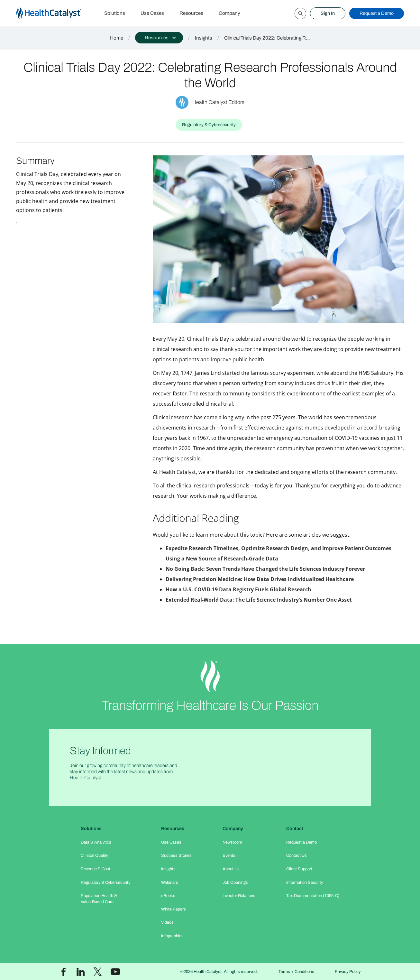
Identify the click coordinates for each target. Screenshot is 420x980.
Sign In (328, 13)
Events (229, 855)
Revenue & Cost (96, 869)
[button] (159, 38)
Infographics (172, 936)
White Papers (173, 909)
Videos (167, 922)
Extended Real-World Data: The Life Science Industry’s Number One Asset (259, 600)
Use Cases (152, 13)
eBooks (168, 896)
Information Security (305, 883)
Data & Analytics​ (96, 842)
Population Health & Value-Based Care (99, 899)
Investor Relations (239, 896)
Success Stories (176, 855)
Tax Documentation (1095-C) (313, 896)
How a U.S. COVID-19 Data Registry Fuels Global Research (238, 589)
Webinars (170, 883)
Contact (295, 828)
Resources (191, 13)
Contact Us (297, 855)
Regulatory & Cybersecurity (105, 883)
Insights (204, 38)
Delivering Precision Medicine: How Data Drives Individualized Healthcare (260, 579)
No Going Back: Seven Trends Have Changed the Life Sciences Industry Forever (265, 569)
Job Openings (235, 883)
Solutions (115, 13)
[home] (56, 13)
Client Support (299, 869)
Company (229, 13)
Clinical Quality (94, 855)
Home (117, 38)
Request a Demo (377, 13)
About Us (231, 869)
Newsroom (232, 842)
